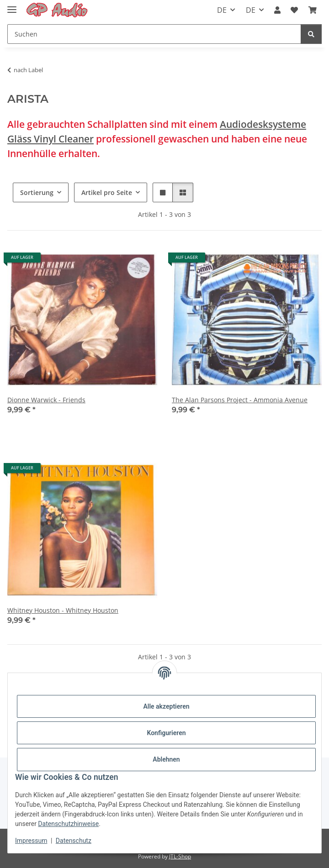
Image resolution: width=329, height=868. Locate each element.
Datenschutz (74, 841)
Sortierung (37, 192)
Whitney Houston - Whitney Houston (63, 610)
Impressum (31, 841)
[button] (277, 10)
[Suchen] (154, 34)
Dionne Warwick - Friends (46, 400)
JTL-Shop (180, 856)
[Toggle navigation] (12, 6)
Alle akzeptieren (166, 706)
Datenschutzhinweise (68, 824)
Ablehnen (166, 759)
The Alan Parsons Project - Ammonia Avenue (240, 400)
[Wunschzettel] (294, 10)
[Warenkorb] (313, 10)
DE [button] (222, 10)
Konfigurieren (166, 733)
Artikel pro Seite (107, 192)
